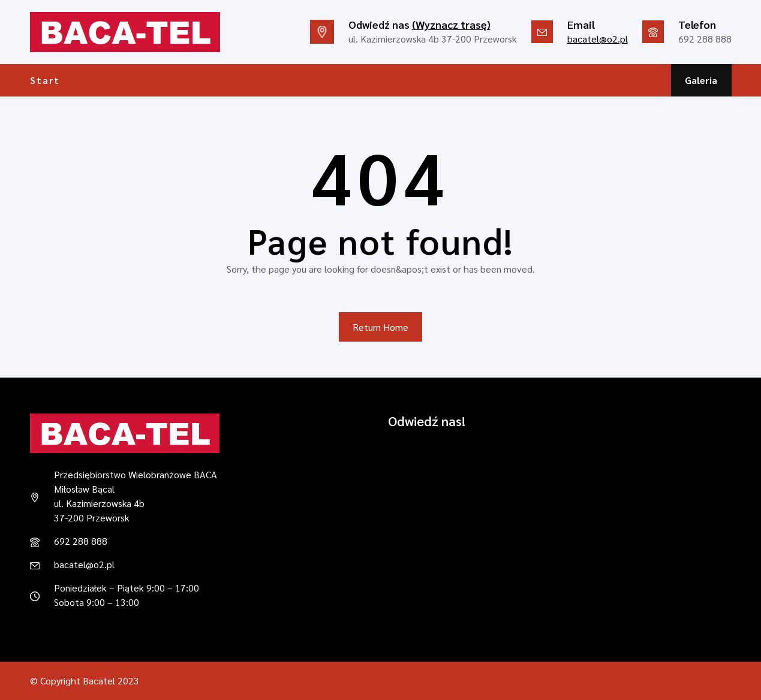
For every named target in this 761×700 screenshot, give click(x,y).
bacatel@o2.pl (598, 39)
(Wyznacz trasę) (451, 24)
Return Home (380, 327)
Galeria (701, 80)
